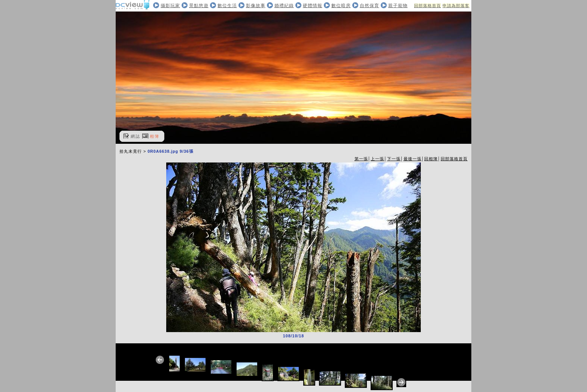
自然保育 (369, 6)
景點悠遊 (199, 6)
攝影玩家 (170, 6)
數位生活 (227, 6)
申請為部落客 (456, 6)
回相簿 (431, 159)
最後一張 (413, 159)
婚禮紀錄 (284, 6)
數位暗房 (341, 6)
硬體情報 (313, 6)
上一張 (377, 159)
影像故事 (256, 6)
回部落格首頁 (428, 6)
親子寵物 (398, 6)
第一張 (361, 159)
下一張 (394, 159)
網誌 (136, 136)
